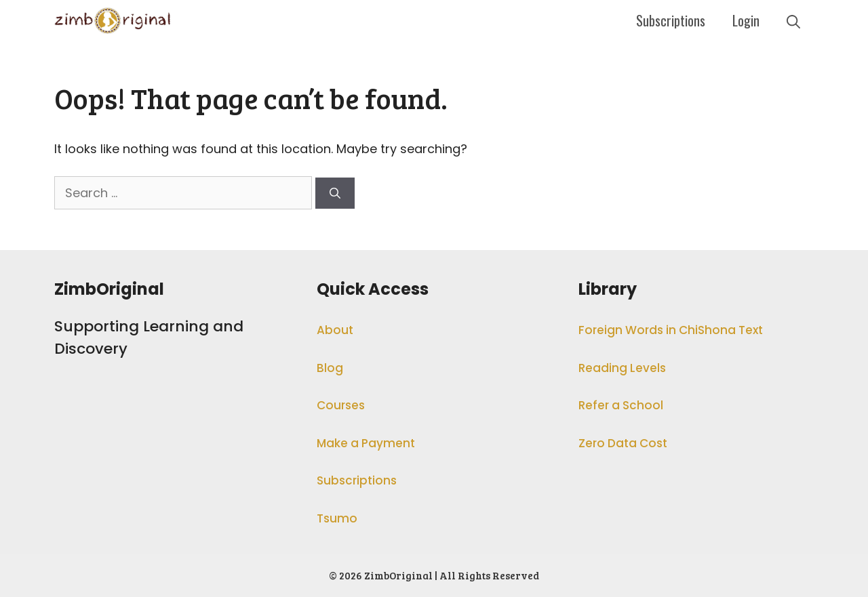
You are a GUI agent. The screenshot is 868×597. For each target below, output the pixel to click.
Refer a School (621, 405)
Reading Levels (622, 368)
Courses (341, 405)
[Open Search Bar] (793, 20)
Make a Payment (366, 443)
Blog (330, 368)
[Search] (335, 193)
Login (746, 20)
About (335, 330)
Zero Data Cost (623, 443)
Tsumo (337, 518)
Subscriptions (671, 20)
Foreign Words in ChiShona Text (671, 330)
